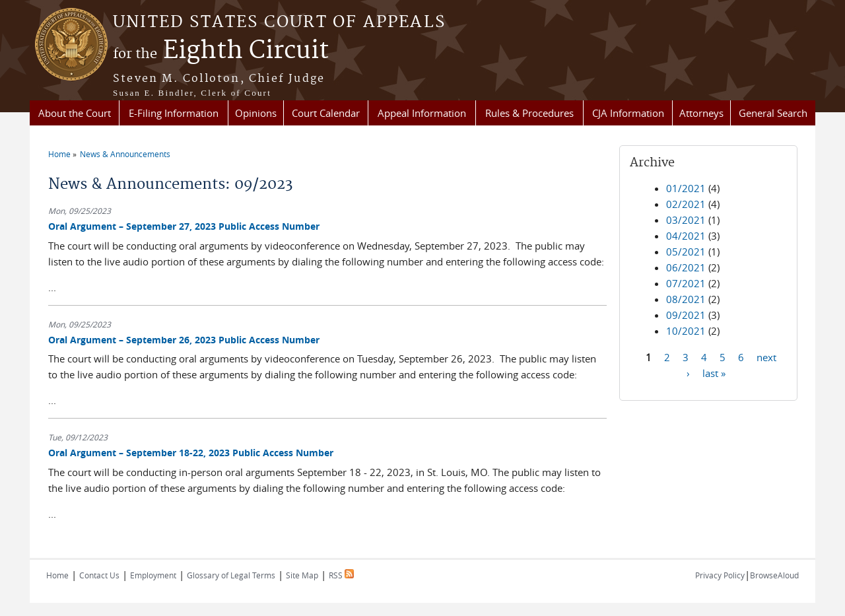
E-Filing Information (174, 113)
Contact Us (99, 575)
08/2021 (686, 299)
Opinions (256, 113)
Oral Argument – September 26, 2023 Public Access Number (184, 340)
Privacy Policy (720, 575)
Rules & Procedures (529, 113)
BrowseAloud (774, 575)
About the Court (75, 113)
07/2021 (686, 283)
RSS (341, 575)
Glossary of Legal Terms (231, 575)
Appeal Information (422, 113)
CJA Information (628, 113)
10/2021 (686, 331)
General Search (773, 113)
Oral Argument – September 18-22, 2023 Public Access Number (191, 453)
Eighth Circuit (221, 51)
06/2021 (686, 267)
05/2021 (686, 252)
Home (59, 154)
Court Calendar (326, 113)
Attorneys (701, 113)
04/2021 (686, 236)
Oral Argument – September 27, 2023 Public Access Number (184, 226)
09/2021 (686, 315)
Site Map (302, 575)
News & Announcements (125, 154)
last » (714, 372)
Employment (153, 575)
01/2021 (686, 188)
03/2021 (686, 220)
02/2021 (686, 204)
